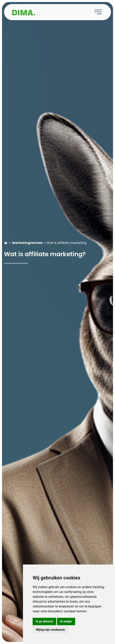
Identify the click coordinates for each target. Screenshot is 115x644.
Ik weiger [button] (66, 621)
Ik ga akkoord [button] (44, 621)
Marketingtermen (27, 243)
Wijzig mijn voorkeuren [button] (50, 630)
